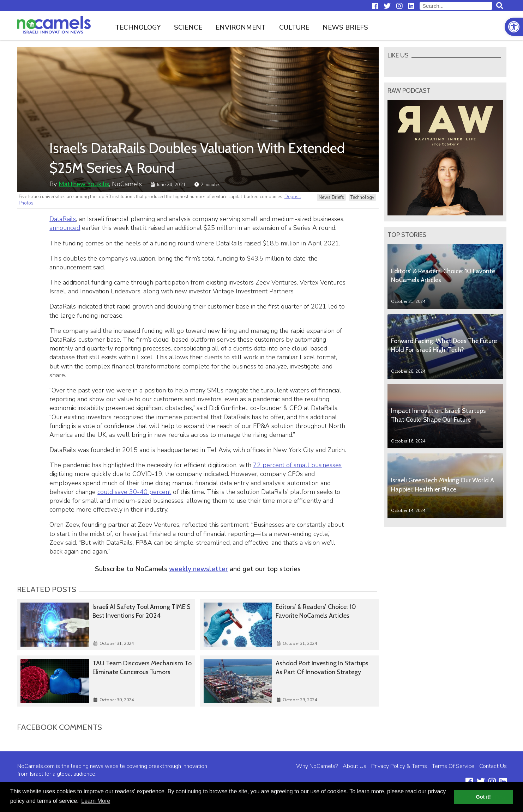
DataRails (63, 219)
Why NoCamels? (317, 766)
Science (188, 28)
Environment (241, 28)
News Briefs (345, 28)
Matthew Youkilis (84, 184)
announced (65, 228)
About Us (354, 766)
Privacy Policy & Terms (399, 766)
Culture (294, 28)
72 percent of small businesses (297, 465)
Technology (138, 28)
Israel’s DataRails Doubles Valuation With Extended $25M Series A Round (197, 158)
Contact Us (493, 766)
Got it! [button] (483, 797)
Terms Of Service (453, 766)
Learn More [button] (96, 801)
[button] (514, 27)
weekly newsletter (199, 569)
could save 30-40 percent (134, 492)
